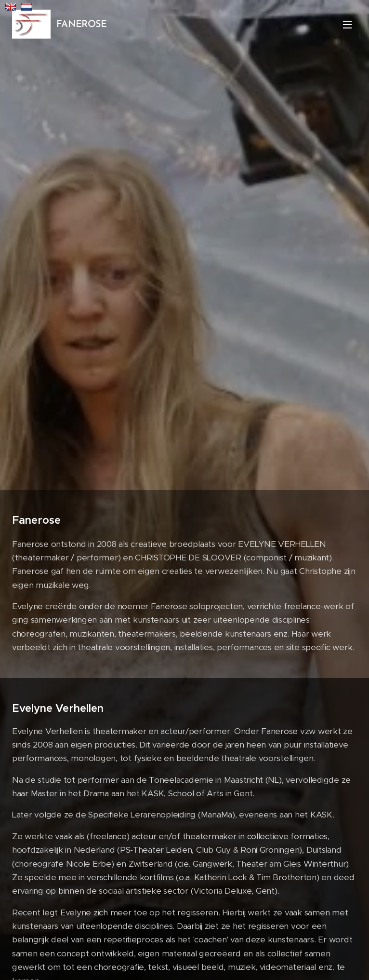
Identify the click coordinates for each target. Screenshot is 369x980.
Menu (347, 25)
